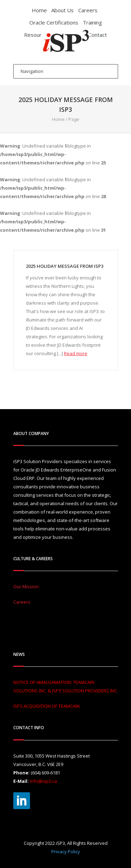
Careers (88, 10)
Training (92, 22)
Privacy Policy (66, 852)
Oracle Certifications (54, 22)
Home (39, 10)
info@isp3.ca (43, 781)
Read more (76, 353)
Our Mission (26, 586)
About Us (63, 10)
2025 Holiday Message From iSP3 (65, 266)
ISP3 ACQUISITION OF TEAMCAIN (46, 706)
